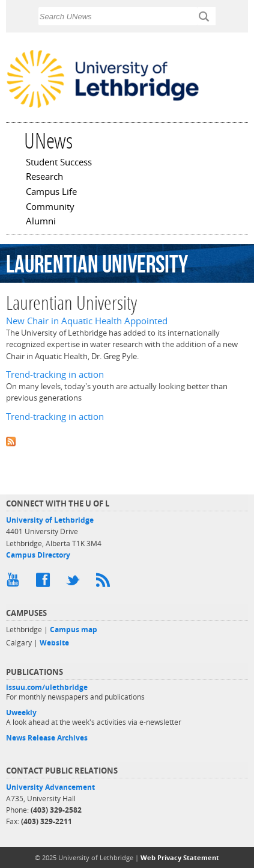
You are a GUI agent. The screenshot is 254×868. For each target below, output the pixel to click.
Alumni (41, 222)
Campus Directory (38, 555)
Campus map (74, 629)
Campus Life (51, 192)
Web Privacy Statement (180, 857)
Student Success (59, 163)
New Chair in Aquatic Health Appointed (87, 321)
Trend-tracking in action (55, 374)
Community (50, 208)
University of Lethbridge (50, 520)
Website (54, 643)
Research (44, 177)
